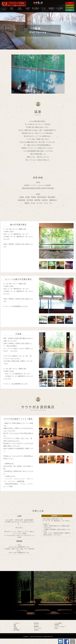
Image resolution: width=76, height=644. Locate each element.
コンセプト (4, 9)
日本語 (70, 10)
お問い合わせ (70, 5)
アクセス (44, 9)
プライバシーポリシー (60, 627)
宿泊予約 (36, 623)
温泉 (20, 9)
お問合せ (36, 630)
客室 (12, 9)
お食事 (28, 9)
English (56, 628)
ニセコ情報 (59, 9)
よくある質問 (70, 8)
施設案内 (51, 9)
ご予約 (70, 3)
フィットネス (38, 628)
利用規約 (57, 625)
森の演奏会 (36, 9)
